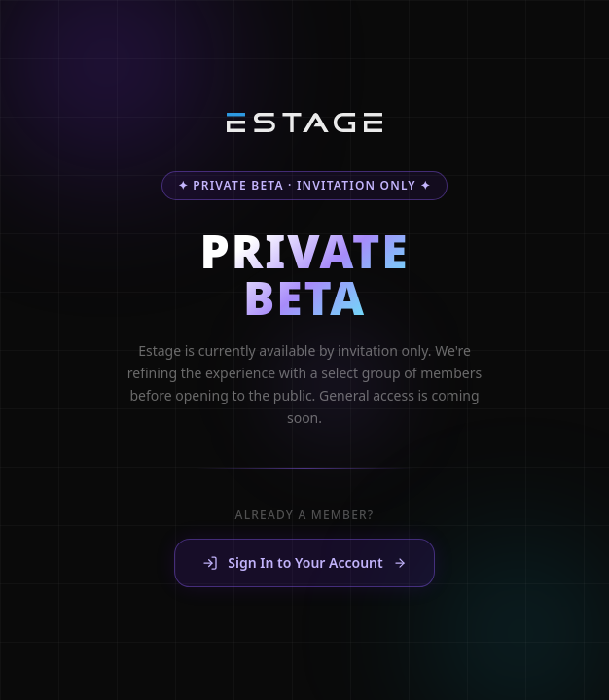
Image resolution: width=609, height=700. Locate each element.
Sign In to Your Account (304, 563)
